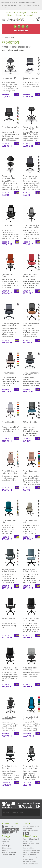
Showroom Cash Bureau (9, 855)
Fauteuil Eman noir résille (30, 521)
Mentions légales (6, 846)
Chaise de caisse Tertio (8, 275)
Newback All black (8, 619)
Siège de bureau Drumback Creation (9, 570)
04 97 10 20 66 (12, 12)
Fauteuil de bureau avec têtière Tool (30, 177)
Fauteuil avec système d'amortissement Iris (10, 325)
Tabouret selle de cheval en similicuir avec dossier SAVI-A (9, 178)
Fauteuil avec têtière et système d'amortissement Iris (31, 375)
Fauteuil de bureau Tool (10, 127)
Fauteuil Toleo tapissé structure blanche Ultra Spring (31, 620)
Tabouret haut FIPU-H (10, 78)
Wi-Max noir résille (30, 422)
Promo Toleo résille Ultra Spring (30, 669)
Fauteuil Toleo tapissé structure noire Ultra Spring (10, 669)
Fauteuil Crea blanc (9, 422)
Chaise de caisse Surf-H (31, 79)
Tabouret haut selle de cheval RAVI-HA (31, 128)
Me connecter (29, 15)
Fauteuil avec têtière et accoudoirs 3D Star (31, 226)
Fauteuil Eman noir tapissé (30, 472)
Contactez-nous (6, 839)
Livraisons (5, 850)
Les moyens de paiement (9, 852)
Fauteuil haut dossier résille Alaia (31, 325)
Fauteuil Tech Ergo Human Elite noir (9, 718)
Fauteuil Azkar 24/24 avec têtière (31, 718)
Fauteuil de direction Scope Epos (10, 767)
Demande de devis (15, 15)
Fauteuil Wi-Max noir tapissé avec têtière (9, 472)
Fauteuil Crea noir (8, 373)
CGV (3, 843)
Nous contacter (31, 12)
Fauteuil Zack (7, 225)
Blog (22, 12)
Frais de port (5, 841)
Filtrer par (7, 37)
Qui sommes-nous (7, 848)
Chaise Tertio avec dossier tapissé (30, 275)
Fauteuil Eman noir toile (9, 521)
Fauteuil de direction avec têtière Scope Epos (31, 768)
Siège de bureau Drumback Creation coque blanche (30, 571)
